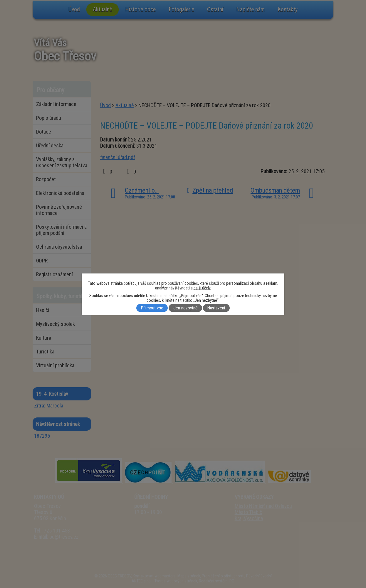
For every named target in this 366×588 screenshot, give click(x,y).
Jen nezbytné (185, 308)
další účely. (202, 288)
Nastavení (216, 308)
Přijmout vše (152, 308)
